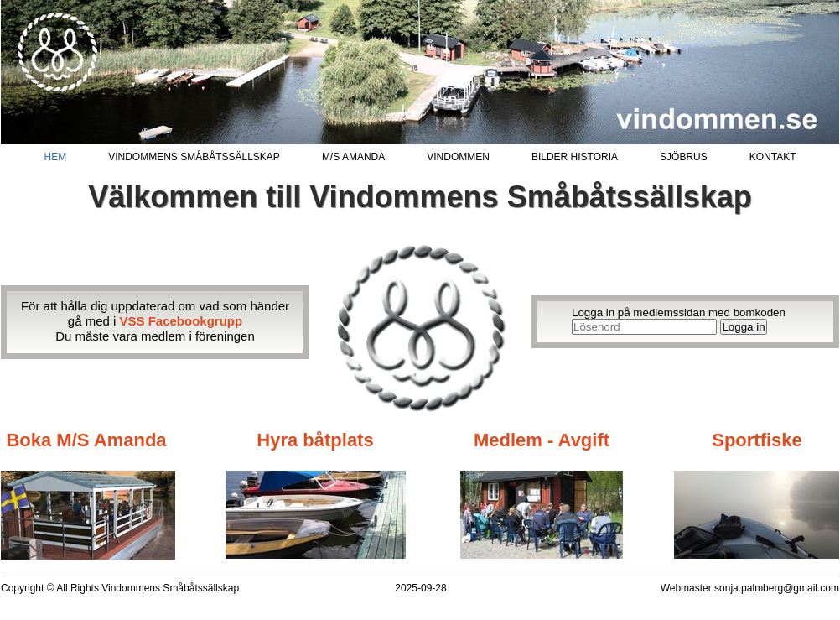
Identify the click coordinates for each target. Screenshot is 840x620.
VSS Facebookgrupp (181, 321)
